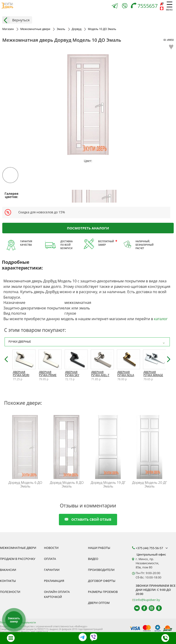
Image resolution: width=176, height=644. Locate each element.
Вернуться (16, 20)
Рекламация (54, 581)
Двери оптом (99, 603)
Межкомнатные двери (18, 548)
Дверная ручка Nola (126, 374)
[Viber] (125, 7)
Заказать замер (14, 620)
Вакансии (8, 570)
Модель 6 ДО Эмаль (25, 484)
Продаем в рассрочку (18, 559)
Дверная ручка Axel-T (100, 374)
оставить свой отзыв (88, 519)
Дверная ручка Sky (72, 374)
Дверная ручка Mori (21, 374)
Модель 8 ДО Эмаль (67, 484)
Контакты (8, 581)
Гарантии (52, 570)
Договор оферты (102, 581)
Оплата (50, 559)
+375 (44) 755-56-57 (152, 548)
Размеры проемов (103, 592)
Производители (101, 570)
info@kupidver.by (148, 600)
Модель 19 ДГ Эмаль (108, 484)
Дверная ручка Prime (48, 374)
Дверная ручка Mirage (153, 374)
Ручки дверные (87, 342)
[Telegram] (115, 6)
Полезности (10, 592)
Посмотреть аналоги (88, 228)
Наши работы (99, 548)
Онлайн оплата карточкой (57, 594)
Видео (93, 559)
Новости (51, 548)
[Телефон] (145, 6)
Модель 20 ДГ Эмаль (150, 484)
